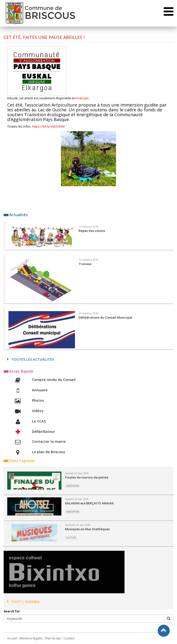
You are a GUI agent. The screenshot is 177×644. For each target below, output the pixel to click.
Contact (69, 638)
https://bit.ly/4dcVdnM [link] (48, 126)
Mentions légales (31, 638)
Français (83, 98)
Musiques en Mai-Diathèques (87, 529)
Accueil (12, 638)
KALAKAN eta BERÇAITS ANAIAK (89, 503)
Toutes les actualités (31, 359)
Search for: (12, 611)
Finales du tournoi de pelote (87, 477)
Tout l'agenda (23, 602)
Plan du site (53, 638)
